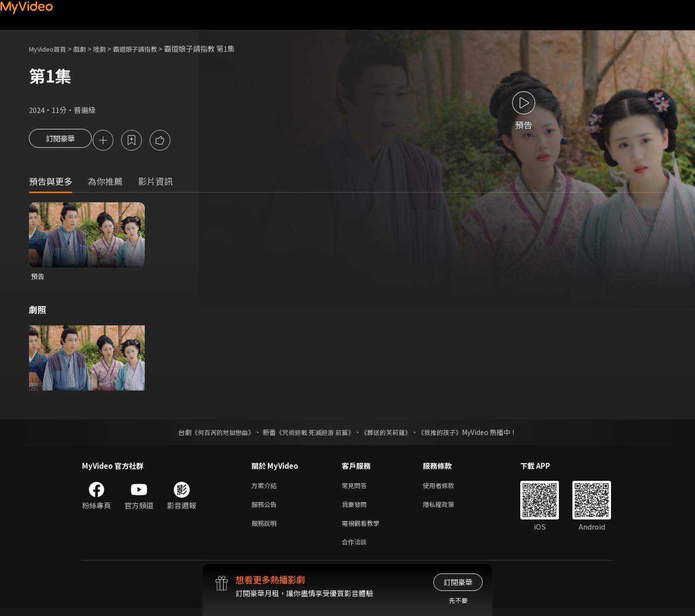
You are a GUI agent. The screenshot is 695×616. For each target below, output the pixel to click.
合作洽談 (356, 549)
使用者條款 (447, 488)
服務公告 (266, 509)
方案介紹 (266, 488)
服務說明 (266, 529)
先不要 (458, 600)
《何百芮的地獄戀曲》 (217, 434)
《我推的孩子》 (447, 434)
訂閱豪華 (60, 141)
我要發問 (356, 509)
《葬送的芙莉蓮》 (390, 434)
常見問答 (356, 488)
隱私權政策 (447, 509)
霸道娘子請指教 (149, 49)
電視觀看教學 (363, 529)
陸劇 (109, 49)
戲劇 (87, 49)
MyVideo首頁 (51, 49)
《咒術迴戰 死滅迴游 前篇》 (314, 434)
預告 (38, 278)
